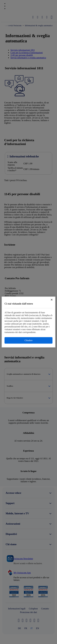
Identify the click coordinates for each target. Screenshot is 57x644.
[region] (28, 322)
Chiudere (29, 340)
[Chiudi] (52, 300)
